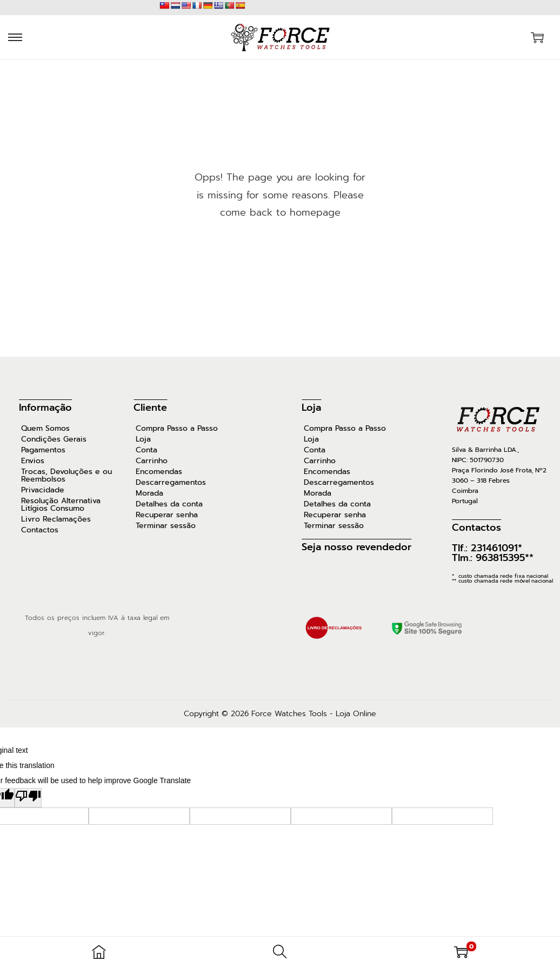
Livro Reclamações (56, 519)
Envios (33, 461)
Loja (143, 439)
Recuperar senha (167, 515)
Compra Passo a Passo (177, 429)
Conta (146, 450)
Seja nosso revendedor (356, 547)
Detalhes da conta (169, 504)
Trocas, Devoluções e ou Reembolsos (66, 476)
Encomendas (159, 472)
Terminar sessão (166, 526)
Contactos (40, 530)
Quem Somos (45, 429)
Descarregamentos (171, 483)
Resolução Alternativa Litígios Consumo (61, 505)
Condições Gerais (54, 439)
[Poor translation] (28, 798)
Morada (149, 493)
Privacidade (43, 490)
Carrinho (152, 461)
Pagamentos (43, 450)
